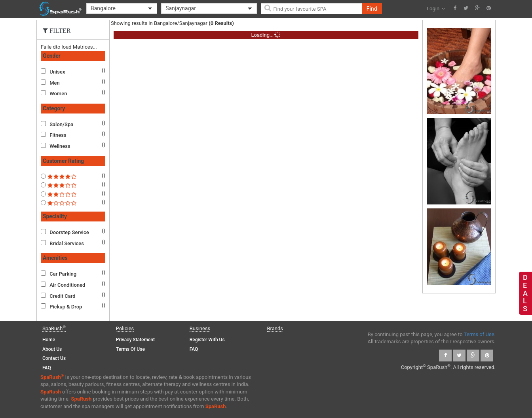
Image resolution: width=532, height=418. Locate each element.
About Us (52, 349)
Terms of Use (130, 349)
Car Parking (63, 274)
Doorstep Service (69, 232)
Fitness (58, 135)
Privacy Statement (135, 340)
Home (49, 340)
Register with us (207, 340)
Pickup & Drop (66, 307)
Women (58, 94)
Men (55, 83)
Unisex (57, 72)
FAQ (47, 368)
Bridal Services (67, 243)
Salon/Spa (61, 124)
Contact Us (54, 358)
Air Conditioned (67, 285)
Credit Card (62, 296)
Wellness (60, 146)
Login (436, 9)
